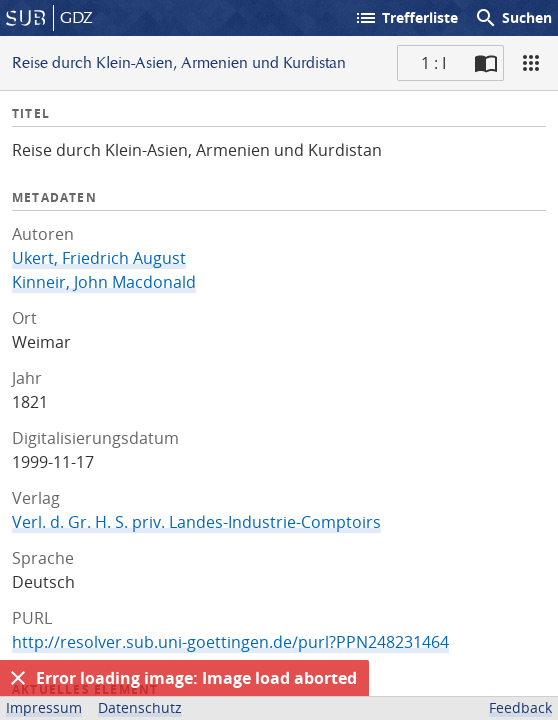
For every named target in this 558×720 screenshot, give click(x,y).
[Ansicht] (531, 63)
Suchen (513, 18)
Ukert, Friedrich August (99, 258)
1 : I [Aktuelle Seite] (433, 63)
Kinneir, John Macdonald (104, 282)
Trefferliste (406, 18)
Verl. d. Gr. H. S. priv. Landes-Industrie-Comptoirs (196, 522)
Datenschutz (140, 707)
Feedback (520, 707)
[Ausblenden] (18, 678)
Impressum (44, 707)
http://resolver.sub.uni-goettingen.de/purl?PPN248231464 (230, 642)
